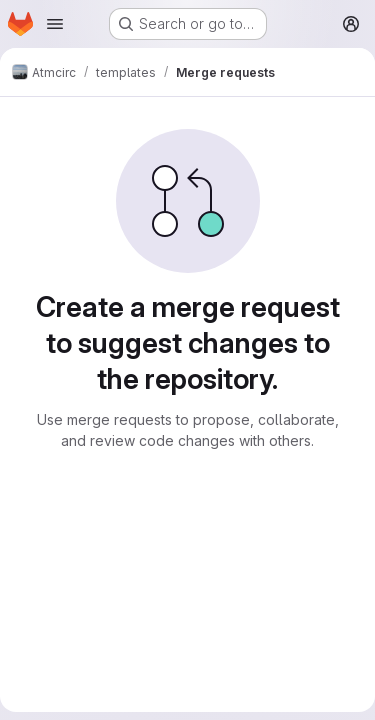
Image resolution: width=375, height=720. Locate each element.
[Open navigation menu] (55, 24)
